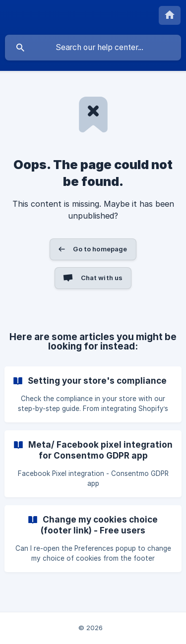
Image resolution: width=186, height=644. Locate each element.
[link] (93, 394)
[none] (170, 15)
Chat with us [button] (102, 278)
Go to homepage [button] (100, 249)
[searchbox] (93, 48)
